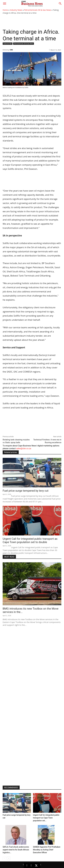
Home (5, 10)
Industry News (16, 10)
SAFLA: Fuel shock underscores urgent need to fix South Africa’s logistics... (16, 850)
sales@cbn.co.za (24, 448)
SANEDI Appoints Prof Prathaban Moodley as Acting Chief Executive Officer (47, 850)
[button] (5, 4)
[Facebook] (31, 865)
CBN (11, 50)
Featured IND (8, 44)
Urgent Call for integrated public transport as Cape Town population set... (46, 818)
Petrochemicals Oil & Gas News (38, 10)
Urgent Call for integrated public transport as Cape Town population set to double (30, 540)
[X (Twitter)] (36, 865)
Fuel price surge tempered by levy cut (26, 491)
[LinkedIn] (27, 865)
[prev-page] (4, 858)
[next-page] (9, 858)
